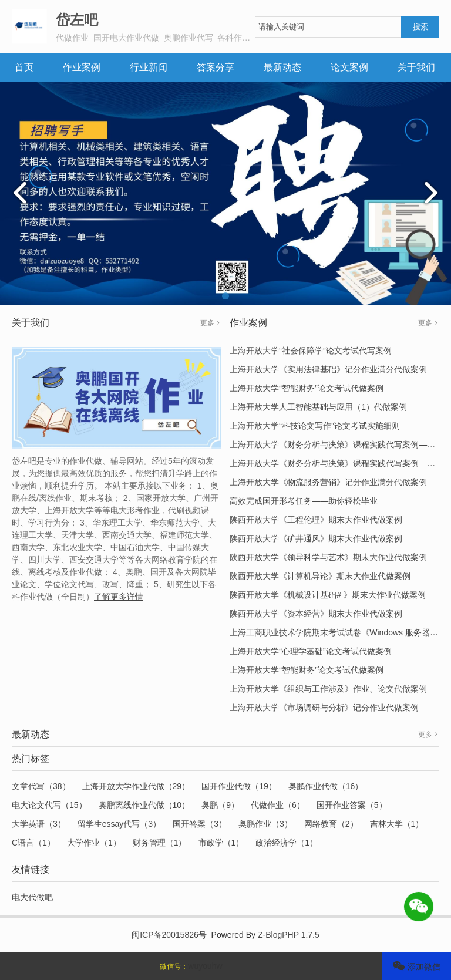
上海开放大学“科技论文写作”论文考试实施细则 (314, 426)
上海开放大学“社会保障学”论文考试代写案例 (310, 351)
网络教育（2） (331, 824)
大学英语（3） (39, 824)
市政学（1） (221, 843)
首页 (24, 67)
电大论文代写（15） (49, 805)
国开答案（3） (200, 824)
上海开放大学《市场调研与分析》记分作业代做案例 (324, 708)
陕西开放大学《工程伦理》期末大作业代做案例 (316, 520)
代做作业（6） (278, 805)
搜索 (420, 27)
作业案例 (82, 67)
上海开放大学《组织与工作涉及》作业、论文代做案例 (328, 689)
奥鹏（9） (220, 805)
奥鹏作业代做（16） (326, 786)
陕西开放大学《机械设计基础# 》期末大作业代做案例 (328, 595)
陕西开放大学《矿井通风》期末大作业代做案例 (316, 538)
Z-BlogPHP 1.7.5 (289, 935)
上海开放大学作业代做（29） (136, 786)
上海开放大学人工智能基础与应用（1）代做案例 (318, 407)
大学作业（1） (94, 843)
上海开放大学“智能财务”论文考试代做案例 (306, 388)
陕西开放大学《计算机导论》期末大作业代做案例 (320, 576)
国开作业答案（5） (352, 805)
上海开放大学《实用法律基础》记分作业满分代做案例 (328, 369)
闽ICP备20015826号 (169, 935)
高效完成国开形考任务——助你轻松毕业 (304, 501)
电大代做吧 (32, 897)
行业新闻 (149, 67)
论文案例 (349, 67)
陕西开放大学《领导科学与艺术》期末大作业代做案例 (328, 557)
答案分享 (216, 67)
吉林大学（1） (397, 824)
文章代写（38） (41, 786)
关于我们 (416, 67)
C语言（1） (33, 843)
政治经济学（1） (287, 843)
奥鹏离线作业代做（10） (144, 805)
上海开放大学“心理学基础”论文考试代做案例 (310, 651)
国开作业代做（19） (239, 786)
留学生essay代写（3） (119, 824)
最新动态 (282, 67)
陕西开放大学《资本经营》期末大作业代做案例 (316, 614)
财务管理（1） (160, 843)
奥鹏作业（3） (265, 824)
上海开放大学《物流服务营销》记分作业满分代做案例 (328, 482)
